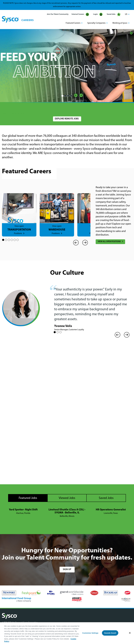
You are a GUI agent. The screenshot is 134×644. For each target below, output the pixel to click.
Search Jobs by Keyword (14, 109)
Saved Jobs (114, 14)
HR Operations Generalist (111, 510)
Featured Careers (73, 23)
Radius (89, 109)
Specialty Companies (96, 23)
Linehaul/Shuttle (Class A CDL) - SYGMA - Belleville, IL (67, 511)
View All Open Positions (109, 242)
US (126, 14)
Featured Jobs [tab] (28, 498)
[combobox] (67, 110)
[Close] (130, 633)
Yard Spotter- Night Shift (23, 510)
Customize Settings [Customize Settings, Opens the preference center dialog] (90, 633)
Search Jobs (117, 110)
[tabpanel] (67, 513)
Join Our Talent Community (58, 14)
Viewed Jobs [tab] (67, 498)
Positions (18, 233)
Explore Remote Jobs (67, 119)
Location (57, 109)
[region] (67, 633)
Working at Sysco (120, 23)
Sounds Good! (110, 633)
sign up (67, 569)
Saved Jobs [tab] (106, 498)
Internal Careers (80, 14)
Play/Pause (131, 33)
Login (98, 14)
